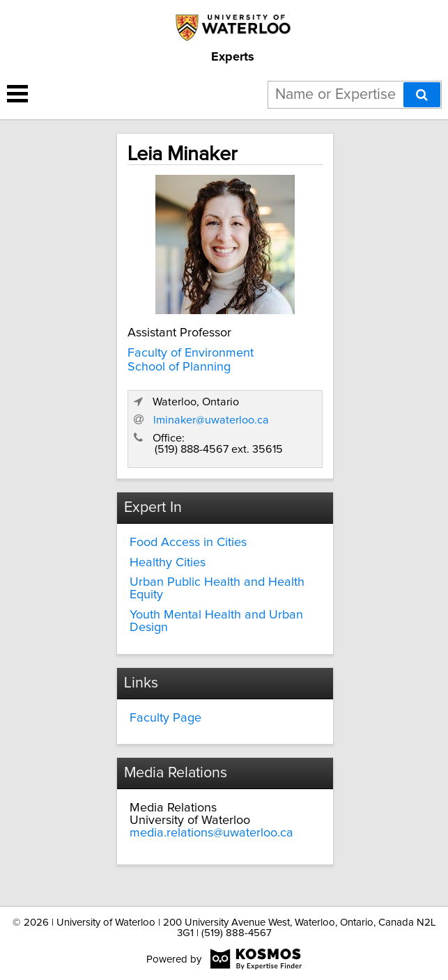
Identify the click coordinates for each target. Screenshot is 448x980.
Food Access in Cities (188, 543)
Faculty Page (165, 718)
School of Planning (179, 367)
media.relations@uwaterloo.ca (211, 833)
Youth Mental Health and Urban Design (216, 621)
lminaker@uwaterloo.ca (211, 420)
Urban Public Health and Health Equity (217, 589)
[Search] (422, 95)
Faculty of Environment (191, 353)
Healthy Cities (168, 563)
